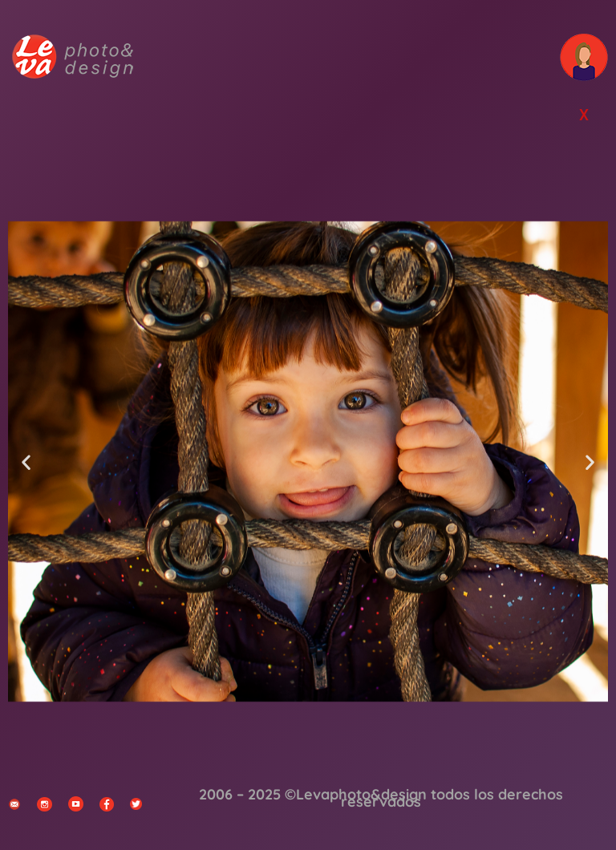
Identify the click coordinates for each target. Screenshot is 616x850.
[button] (26, 461)
